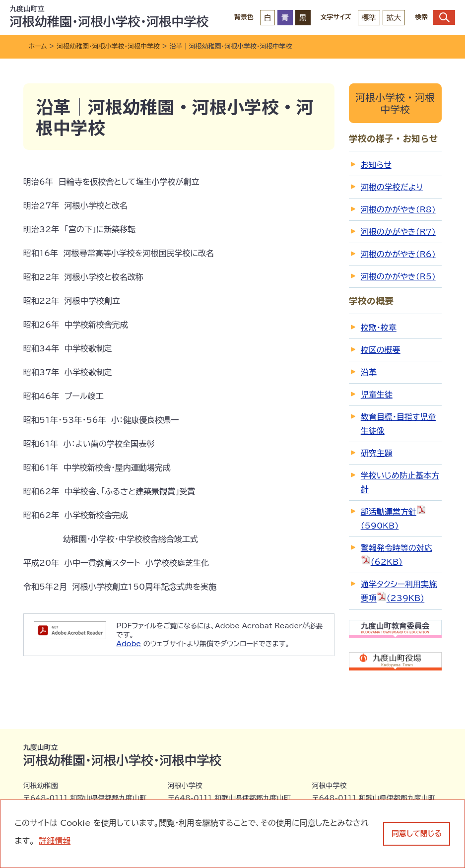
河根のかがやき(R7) (398, 232)
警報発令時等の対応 (397, 555)
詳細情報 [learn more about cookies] (55, 841)
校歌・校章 (379, 328)
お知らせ (376, 165)
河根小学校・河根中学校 (395, 103)
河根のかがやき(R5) (398, 276)
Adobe (129, 644)
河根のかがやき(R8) (398, 209)
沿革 (369, 372)
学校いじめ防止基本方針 (400, 482)
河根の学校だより (392, 187)
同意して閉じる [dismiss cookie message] (417, 834)
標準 (369, 18)
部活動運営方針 (394, 517)
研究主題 (377, 453)
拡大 (394, 18)
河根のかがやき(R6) (398, 254)
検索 (435, 17)
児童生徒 (377, 395)
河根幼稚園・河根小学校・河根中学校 (108, 46)
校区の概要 (381, 350)
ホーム (38, 46)
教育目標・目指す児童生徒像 (398, 424)
